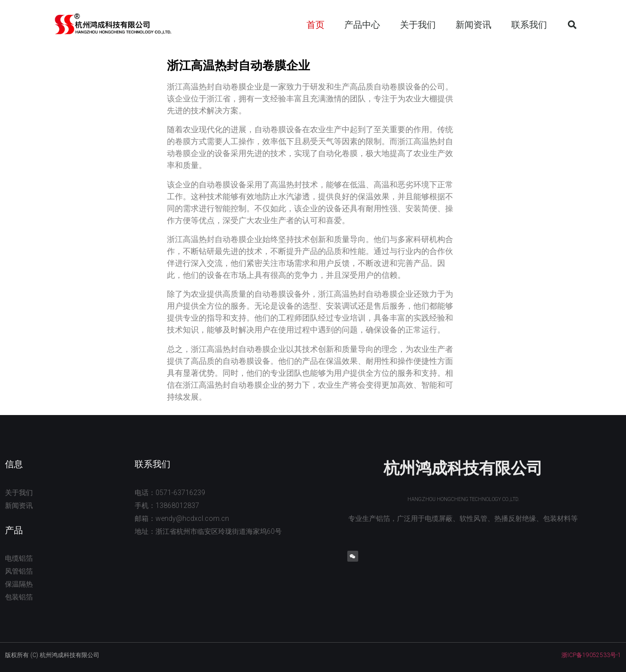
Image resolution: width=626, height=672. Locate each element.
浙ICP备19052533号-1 (591, 655)
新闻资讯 (473, 25)
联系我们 (529, 25)
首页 (315, 25)
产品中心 (362, 25)
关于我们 (418, 25)
